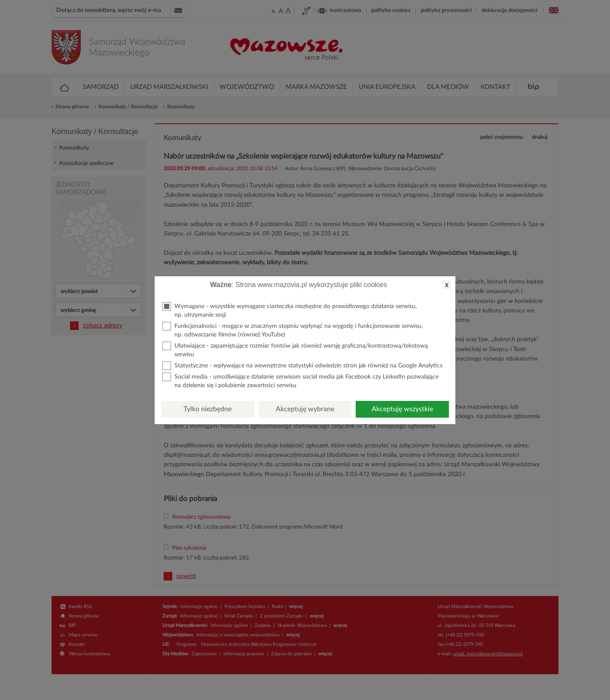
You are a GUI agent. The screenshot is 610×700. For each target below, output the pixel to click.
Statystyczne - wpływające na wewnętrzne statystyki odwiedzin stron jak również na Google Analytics (302, 366)
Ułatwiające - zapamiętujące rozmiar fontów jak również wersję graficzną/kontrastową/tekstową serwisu (295, 350)
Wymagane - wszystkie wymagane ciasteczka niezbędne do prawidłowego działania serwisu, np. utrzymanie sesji (290, 310)
